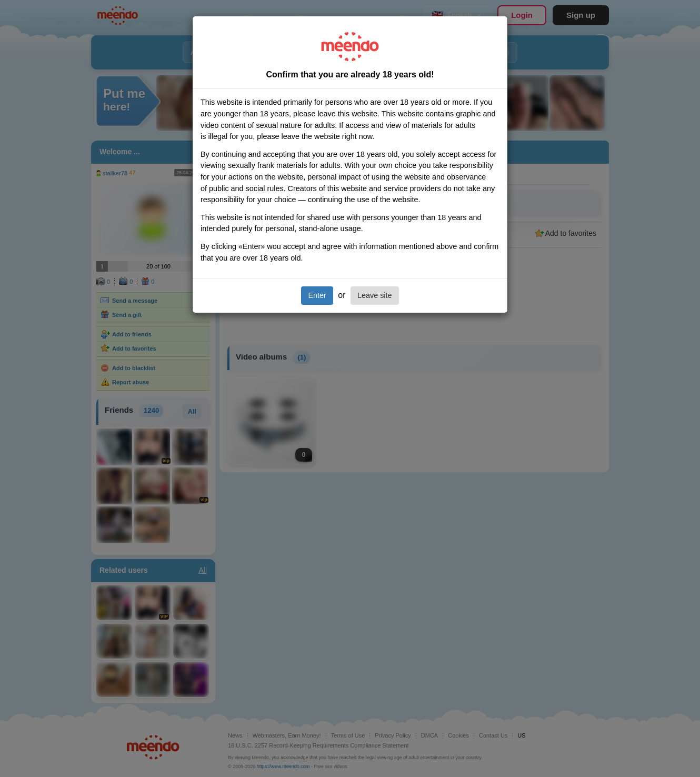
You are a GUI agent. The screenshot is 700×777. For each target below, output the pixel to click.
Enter (317, 295)
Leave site (375, 295)
